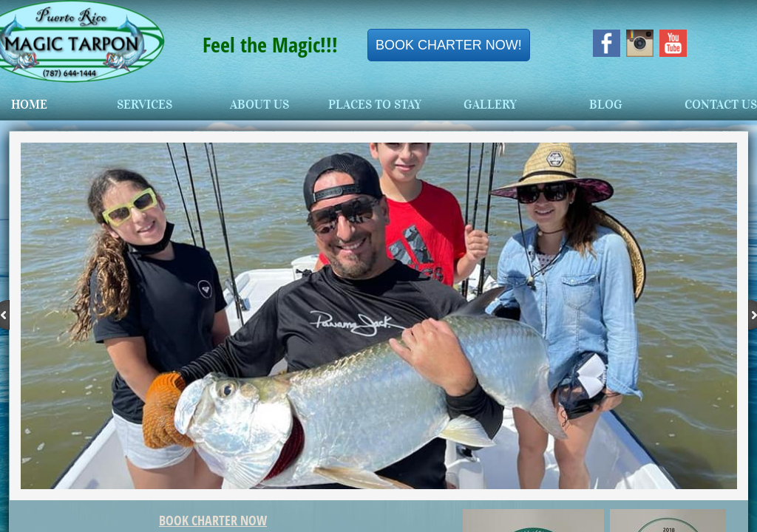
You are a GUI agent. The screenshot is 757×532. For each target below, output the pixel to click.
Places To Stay (375, 105)
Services (145, 105)
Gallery (490, 105)
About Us (259, 105)
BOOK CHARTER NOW (213, 520)
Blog (606, 105)
